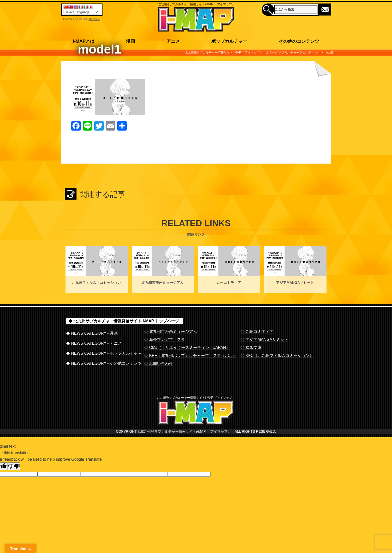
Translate (89, 19)
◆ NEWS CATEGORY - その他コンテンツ (104, 363)
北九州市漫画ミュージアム (162, 283)
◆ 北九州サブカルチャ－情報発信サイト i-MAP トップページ (124, 321)
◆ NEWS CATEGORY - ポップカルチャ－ (104, 353)
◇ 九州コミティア (257, 332)
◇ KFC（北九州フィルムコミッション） (277, 356)
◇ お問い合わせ (158, 364)
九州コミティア (229, 283)
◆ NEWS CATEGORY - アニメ (94, 343)
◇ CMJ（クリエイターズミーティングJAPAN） (187, 348)
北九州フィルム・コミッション (96, 283)
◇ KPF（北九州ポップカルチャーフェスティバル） (190, 356)
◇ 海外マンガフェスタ (164, 340)
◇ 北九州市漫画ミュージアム (170, 332)
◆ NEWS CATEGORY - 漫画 (92, 333)
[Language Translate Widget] (81, 12)
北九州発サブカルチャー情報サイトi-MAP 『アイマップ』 (186, 442)
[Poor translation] (14, 477)
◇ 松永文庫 (251, 348)
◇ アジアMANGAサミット (264, 340)
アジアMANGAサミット (295, 283)
